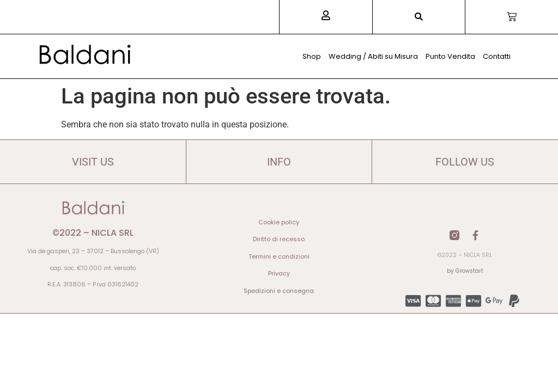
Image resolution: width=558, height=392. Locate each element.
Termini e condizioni (279, 256)
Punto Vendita (450, 56)
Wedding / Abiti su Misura (373, 56)
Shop (312, 56)
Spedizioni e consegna (279, 291)
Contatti (497, 56)
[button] (419, 17)
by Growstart (465, 271)
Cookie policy (279, 222)
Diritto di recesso (279, 239)
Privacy (279, 273)
